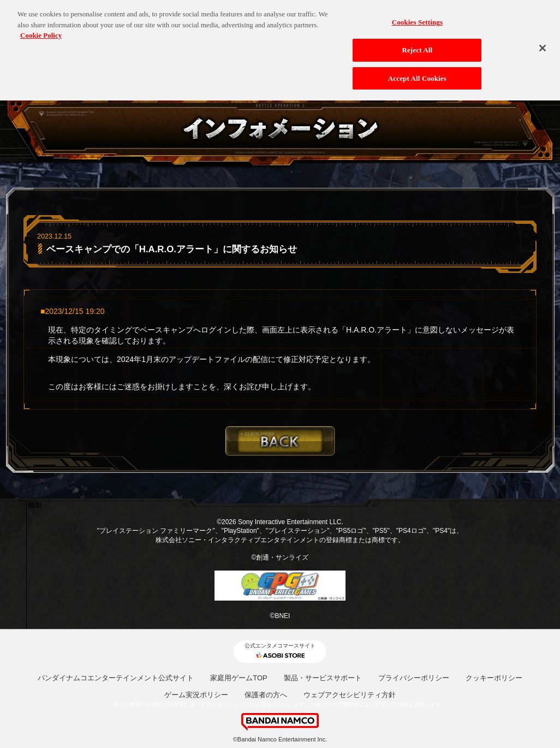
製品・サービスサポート (323, 678)
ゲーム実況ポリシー (196, 695)
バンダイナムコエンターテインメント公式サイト (116, 678)
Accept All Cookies (417, 73)
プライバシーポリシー (414, 678)
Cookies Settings (417, 17)
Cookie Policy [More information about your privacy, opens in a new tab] (41, 30)
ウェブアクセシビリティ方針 (350, 695)
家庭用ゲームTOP (239, 678)
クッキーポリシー (494, 678)
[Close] (543, 43)
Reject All (417, 45)
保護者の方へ (266, 695)
